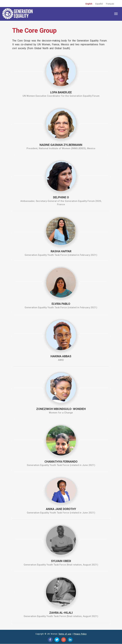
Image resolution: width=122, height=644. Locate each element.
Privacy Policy (80, 634)
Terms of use (65, 634)
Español (99, 4)
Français (110, 4)
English (89, 4)
